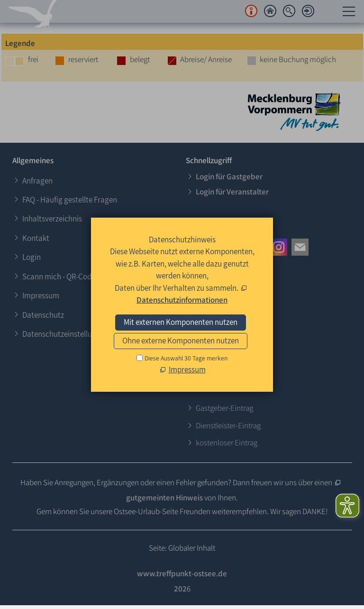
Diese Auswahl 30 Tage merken (186, 358)
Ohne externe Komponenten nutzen (181, 341)
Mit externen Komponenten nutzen (181, 322)
